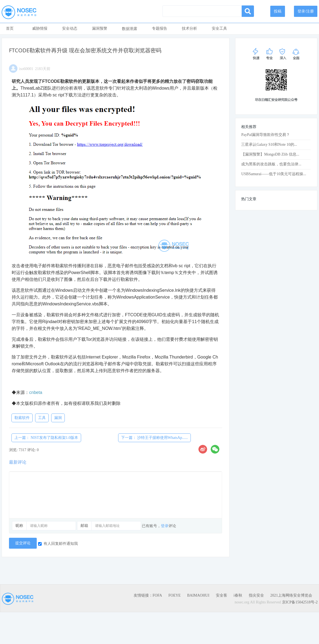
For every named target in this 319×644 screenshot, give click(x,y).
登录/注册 (306, 11)
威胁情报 (40, 28)
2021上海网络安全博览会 (291, 595)
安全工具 (219, 28)
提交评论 (23, 543)
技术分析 (189, 28)
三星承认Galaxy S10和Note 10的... (269, 145)
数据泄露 (130, 29)
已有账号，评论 (159, 526)
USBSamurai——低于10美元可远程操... (274, 174)
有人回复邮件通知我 (58, 544)
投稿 (278, 11)
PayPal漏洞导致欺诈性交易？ (266, 135)
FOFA (157, 595)
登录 (165, 526)
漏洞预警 (100, 28)
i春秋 (238, 595)
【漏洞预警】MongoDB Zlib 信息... (270, 154)
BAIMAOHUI (198, 595)
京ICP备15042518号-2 (300, 602)
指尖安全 (256, 595)
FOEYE (175, 595)
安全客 (222, 595)
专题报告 (159, 28)
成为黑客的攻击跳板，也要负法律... (271, 164)
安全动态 (70, 28)
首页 (10, 28)
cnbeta (36, 392)
